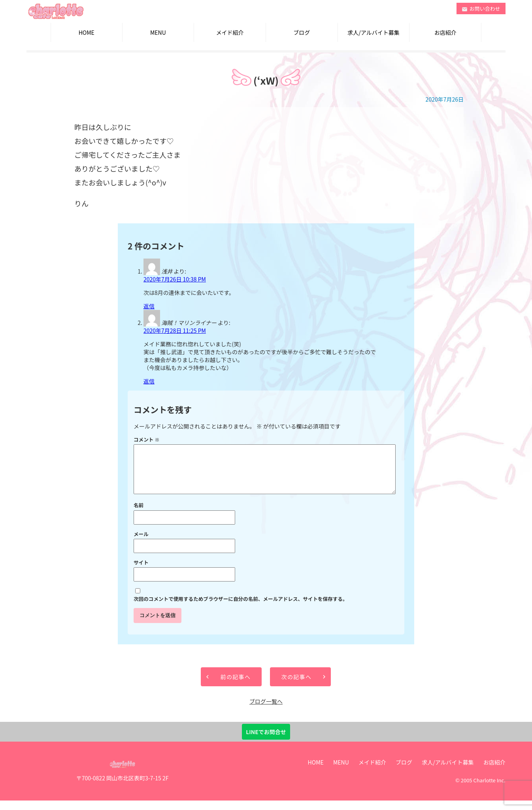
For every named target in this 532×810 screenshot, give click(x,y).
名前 (139, 515)
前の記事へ (235, 686)
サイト (141, 572)
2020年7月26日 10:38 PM (175, 279)
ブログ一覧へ (266, 711)
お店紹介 (445, 32)
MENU (158, 32)
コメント (147, 439)
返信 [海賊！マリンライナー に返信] (149, 381)
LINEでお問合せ (266, 741)
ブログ (302, 32)
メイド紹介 (230, 32)
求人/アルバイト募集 (373, 32)
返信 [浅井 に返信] (149, 306)
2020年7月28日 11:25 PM (175, 330)
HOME (87, 32)
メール (141, 543)
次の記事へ (296, 686)
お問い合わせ (481, 8)
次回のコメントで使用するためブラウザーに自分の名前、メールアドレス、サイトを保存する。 (241, 608)
